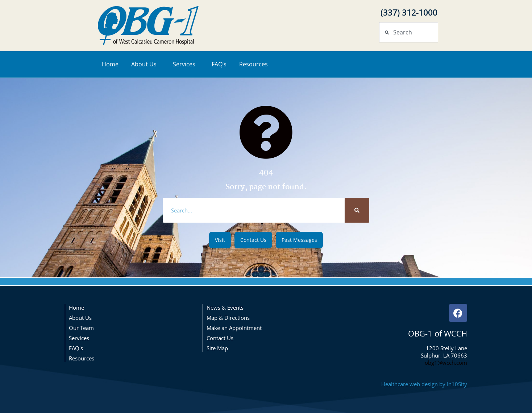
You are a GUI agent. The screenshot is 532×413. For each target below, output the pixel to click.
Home (110, 64)
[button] (220, 240)
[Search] (357, 210)
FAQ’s (219, 64)
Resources (255, 64)
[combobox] (409, 32)
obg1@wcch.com (446, 363)
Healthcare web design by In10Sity (424, 384)
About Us (146, 64)
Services (186, 64)
